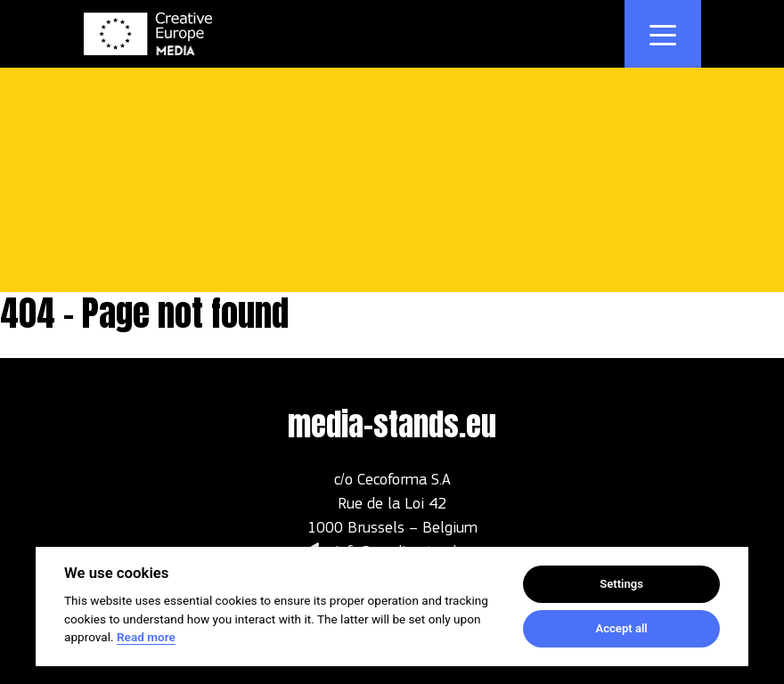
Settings (621, 584)
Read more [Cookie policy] (146, 637)
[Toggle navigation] (663, 34)
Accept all (621, 628)
